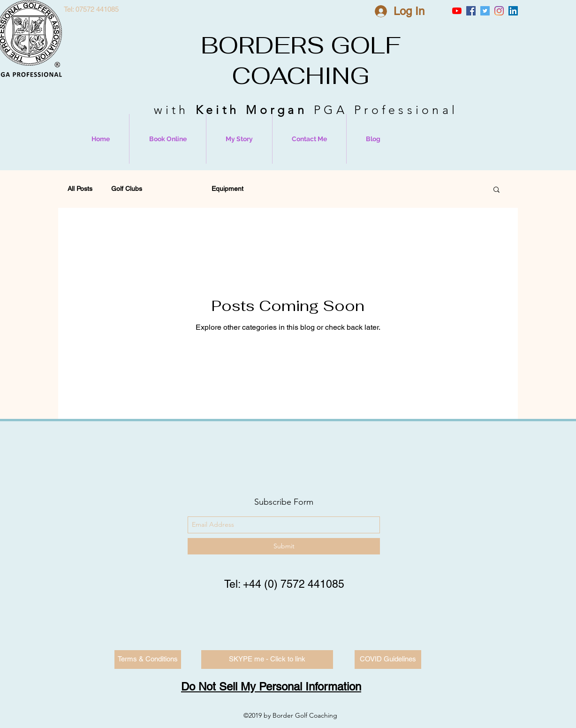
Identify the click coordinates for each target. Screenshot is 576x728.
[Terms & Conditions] (148, 660)
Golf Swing (177, 189)
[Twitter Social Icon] (485, 11)
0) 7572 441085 (306, 584)
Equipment (227, 189)
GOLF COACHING (316, 61)
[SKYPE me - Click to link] (267, 660)
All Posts (80, 189)
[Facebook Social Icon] (471, 11)
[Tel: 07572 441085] (91, 9)
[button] (496, 190)
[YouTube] (457, 11)
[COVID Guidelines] (388, 660)
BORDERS (263, 45)
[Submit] (284, 546)
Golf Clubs (127, 189)
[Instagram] (499, 11)
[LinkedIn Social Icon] (513, 11)
